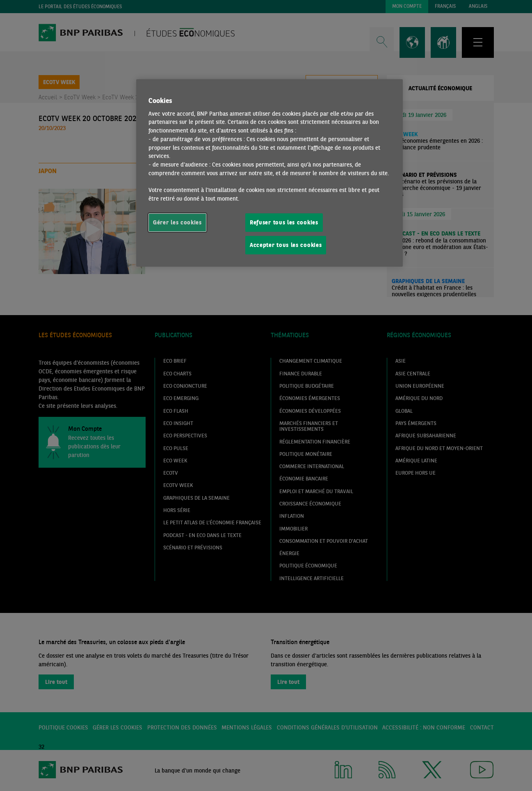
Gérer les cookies (177, 222)
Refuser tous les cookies (284, 222)
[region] (269, 173)
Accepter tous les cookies (286, 245)
